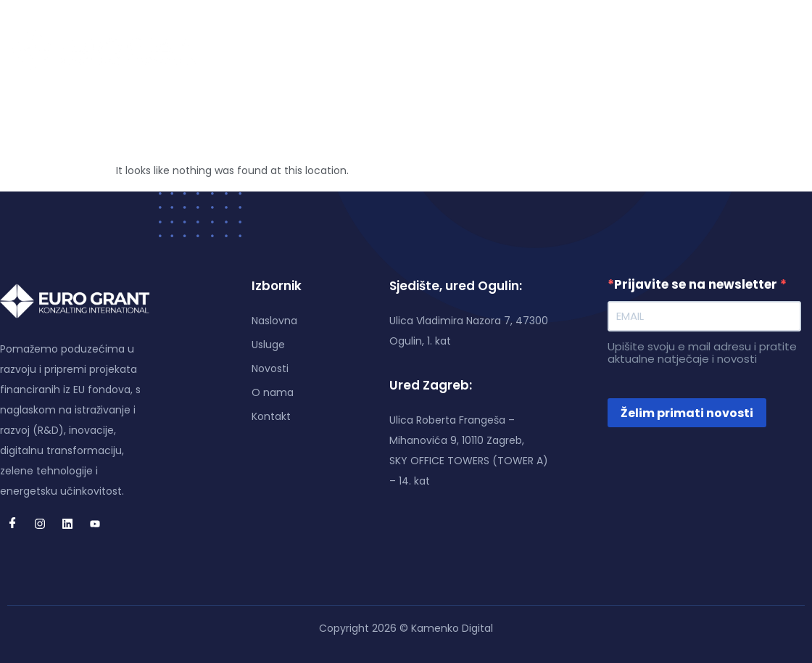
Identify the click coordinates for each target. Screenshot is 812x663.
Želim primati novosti (687, 413)
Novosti (432, 50)
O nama (499, 50)
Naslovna (301, 50)
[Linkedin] (735, 50)
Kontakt (566, 50)
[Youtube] (763, 50)
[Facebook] (680, 50)
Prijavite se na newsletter (694, 284)
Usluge (369, 50)
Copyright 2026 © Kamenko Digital (406, 628)
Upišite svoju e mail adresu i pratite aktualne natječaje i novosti (702, 353)
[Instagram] (708, 50)
